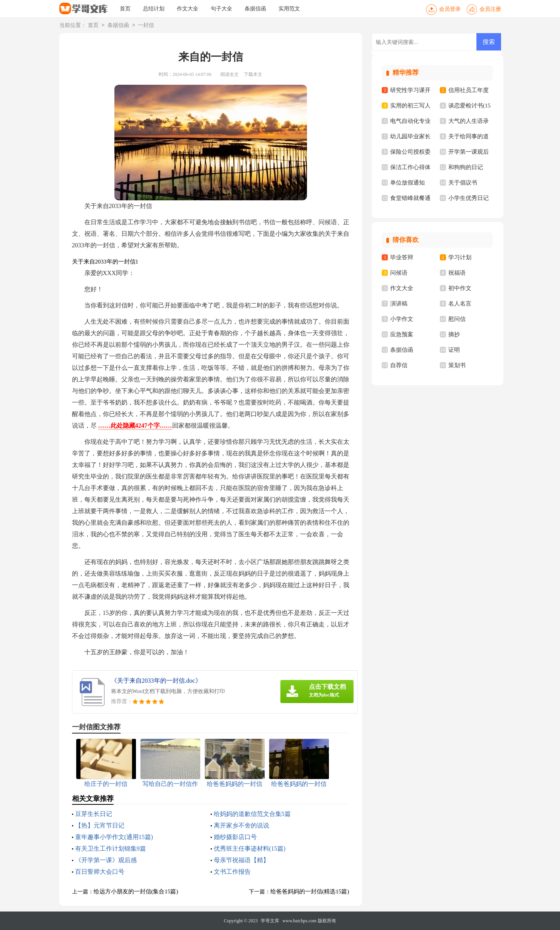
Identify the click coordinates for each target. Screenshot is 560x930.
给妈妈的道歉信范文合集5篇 (252, 814)
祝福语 (457, 273)
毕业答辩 (402, 257)
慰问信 (457, 319)
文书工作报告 (232, 872)
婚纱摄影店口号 (235, 837)
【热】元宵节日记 (100, 825)
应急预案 (402, 334)
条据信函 (255, 9)
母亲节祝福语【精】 (241, 860)
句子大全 (221, 9)
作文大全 (188, 9)
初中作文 (460, 288)
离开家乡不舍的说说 (241, 825)
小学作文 (402, 319)
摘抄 (454, 334)
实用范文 (289, 9)
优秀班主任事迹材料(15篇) (250, 849)
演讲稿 (399, 304)
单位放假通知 (407, 183)
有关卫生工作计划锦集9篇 (111, 849)
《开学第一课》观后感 (106, 860)
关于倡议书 (463, 183)
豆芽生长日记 (94, 814)
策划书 (457, 365)
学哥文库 (270, 921)
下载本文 (253, 74)
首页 (125, 9)
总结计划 (154, 9)
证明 (454, 350)
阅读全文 (230, 74)
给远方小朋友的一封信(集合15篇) (136, 891)
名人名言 (460, 304)
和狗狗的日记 (466, 167)
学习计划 (460, 257)
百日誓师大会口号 (100, 872)
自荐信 (399, 365)
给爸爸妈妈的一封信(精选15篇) (310, 891)
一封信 (146, 26)
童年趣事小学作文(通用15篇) (114, 837)
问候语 (399, 273)
